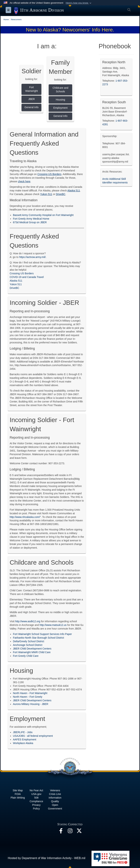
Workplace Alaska (23, 743)
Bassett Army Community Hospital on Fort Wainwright (43, 215)
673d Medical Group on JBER (30, 222)
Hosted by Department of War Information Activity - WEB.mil (47, 858)
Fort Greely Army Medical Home (31, 219)
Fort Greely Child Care (26, 656)
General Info (31, 107)
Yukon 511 (16, 284)
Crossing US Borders (22, 273)
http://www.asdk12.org (28, 621)
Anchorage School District (28, 645)
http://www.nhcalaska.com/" (25, 517)
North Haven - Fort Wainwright (30, 693)
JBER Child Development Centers (32, 649)
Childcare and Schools (60, 90)
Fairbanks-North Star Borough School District (38, 638)
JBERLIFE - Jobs (23, 732)
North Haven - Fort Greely (28, 697)
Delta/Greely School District (29, 641)
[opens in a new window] (61, 832)
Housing (60, 100)
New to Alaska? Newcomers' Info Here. (70, 30)
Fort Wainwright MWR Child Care (32, 652)
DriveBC (14, 288)
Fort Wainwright (31, 89)
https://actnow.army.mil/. (33, 257)
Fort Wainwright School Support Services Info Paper (42, 634)
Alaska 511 (16, 281)
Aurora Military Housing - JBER (31, 704)
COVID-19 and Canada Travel (27, 277)
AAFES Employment (25, 739)
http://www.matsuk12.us (53, 625)
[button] (79, 3)
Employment (61, 108)
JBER (32, 99)
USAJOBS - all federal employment (33, 736)
